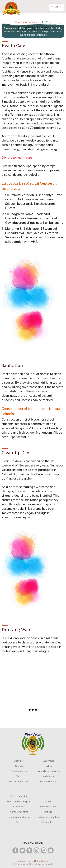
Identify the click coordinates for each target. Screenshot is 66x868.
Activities (19, 761)
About (19, 776)
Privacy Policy (42, 861)
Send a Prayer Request (19, 801)
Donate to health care (17, 157)
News (48, 801)
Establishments (19, 771)
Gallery (48, 766)
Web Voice (48, 761)
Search (19, 766)
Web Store (48, 776)
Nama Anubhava (19, 812)
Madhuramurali (48, 781)
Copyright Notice (26, 861)
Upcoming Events (48, 807)
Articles (48, 812)
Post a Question (19, 796)
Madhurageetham (19, 781)
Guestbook (19, 807)
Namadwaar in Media (48, 771)
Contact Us (48, 822)
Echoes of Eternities (48, 817)
